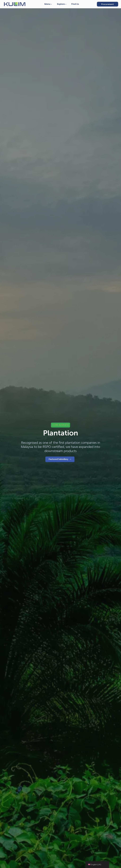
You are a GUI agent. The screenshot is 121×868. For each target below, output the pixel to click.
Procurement (108, 4)
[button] (48, 4)
